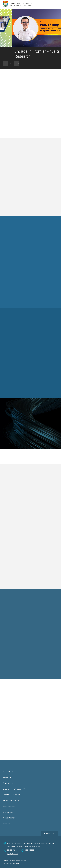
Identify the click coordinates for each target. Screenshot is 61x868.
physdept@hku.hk (12, 854)
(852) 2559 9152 (30, 850)
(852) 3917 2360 (12, 850)
